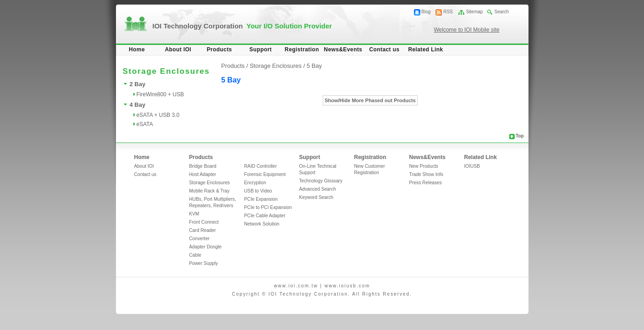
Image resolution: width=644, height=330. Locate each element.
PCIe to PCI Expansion (268, 207)
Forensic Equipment (265, 174)
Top (520, 136)
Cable (195, 255)
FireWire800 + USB (160, 94)
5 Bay (314, 66)
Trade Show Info (426, 174)
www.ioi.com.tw (296, 286)
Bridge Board (203, 166)
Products (219, 49)
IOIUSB (472, 166)
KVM (194, 214)
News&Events (343, 49)
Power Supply (204, 263)
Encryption (255, 183)
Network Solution (262, 224)
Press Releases (426, 183)
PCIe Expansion (261, 199)
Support (261, 49)
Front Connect (204, 222)
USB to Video (258, 191)
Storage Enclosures (210, 183)
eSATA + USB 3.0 (158, 115)
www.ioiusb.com (347, 286)
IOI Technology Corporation (242, 26)
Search (501, 12)
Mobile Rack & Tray (209, 191)
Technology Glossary (321, 181)
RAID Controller (261, 166)
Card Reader (203, 230)
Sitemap (475, 12)
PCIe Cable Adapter (265, 216)
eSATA (145, 124)
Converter (200, 239)
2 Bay (138, 84)
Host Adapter (203, 174)
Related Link (425, 49)
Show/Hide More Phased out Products (370, 100)
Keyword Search (316, 197)
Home (137, 49)
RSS (448, 12)
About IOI (178, 49)
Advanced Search (318, 189)
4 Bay (138, 105)
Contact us (384, 49)
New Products (424, 166)
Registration (302, 49)
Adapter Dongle (206, 247)
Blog (426, 12)
